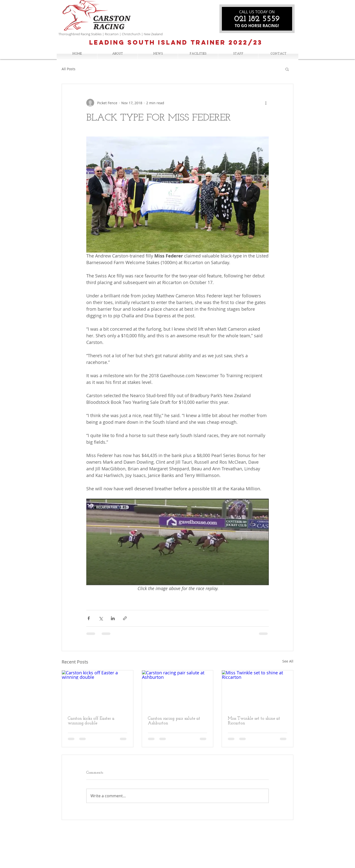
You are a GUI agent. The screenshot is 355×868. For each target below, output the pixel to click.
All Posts (69, 69)
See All (288, 661)
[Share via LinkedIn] (113, 618)
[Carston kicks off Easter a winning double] (98, 690)
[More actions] (266, 103)
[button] (287, 69)
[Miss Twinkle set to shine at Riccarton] (257, 690)
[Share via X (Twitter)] (101, 618)
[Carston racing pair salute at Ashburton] (178, 690)
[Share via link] (125, 618)
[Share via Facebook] (89, 618)
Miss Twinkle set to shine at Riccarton (254, 721)
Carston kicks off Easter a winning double (91, 721)
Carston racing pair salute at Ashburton (174, 721)
